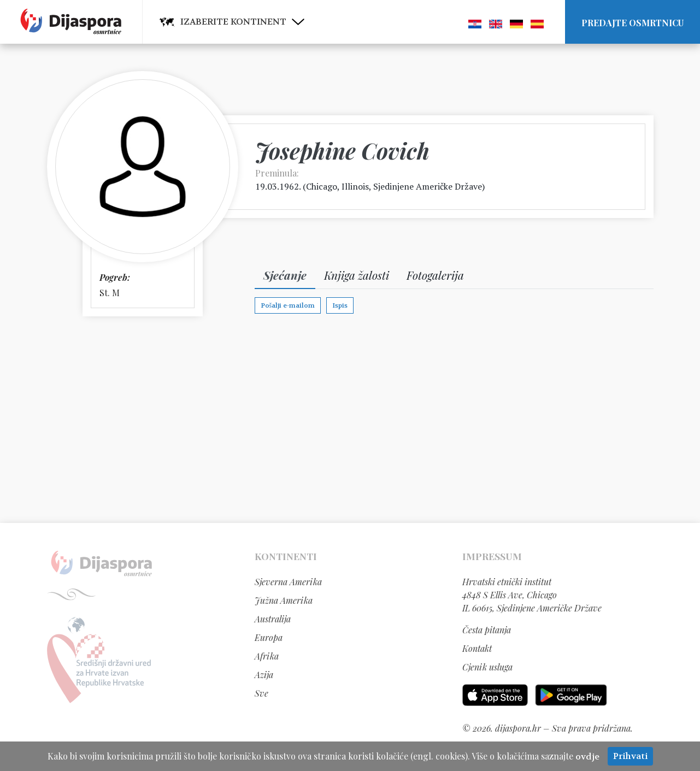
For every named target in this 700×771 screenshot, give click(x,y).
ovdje (587, 757)
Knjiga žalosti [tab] (357, 275)
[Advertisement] (350, 419)
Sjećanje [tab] (285, 275)
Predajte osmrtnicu (633, 23)
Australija (273, 619)
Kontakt (477, 648)
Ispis (340, 305)
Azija (264, 675)
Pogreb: (115, 277)
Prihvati (630, 756)
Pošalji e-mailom (288, 305)
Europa (269, 637)
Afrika (267, 656)
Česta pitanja (487, 630)
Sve (261, 693)
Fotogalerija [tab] (435, 275)
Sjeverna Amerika (288, 582)
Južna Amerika (284, 600)
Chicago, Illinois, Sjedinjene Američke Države (394, 186)
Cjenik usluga (487, 667)
